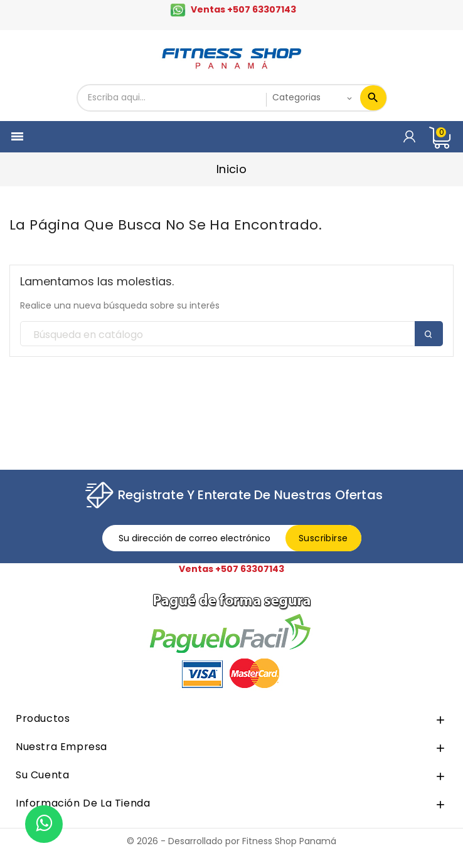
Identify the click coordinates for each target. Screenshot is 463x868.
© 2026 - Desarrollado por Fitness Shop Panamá (231, 841)
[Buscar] (231, 334)
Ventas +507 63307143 (243, 9)
